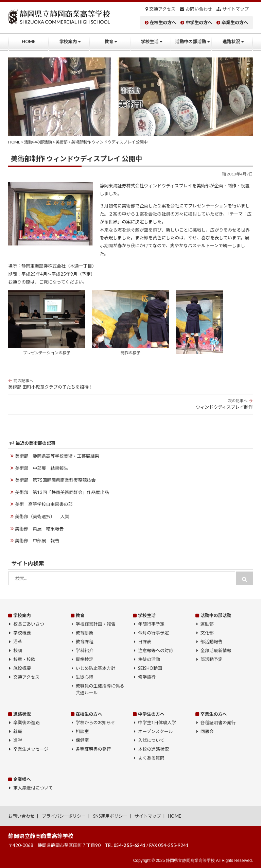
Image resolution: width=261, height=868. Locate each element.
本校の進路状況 (153, 749)
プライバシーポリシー (64, 816)
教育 (109, 41)
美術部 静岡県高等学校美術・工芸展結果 (57, 456)
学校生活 (150, 41)
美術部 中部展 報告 (37, 541)
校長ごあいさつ (29, 624)
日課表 (145, 642)
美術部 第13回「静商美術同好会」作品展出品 (62, 492)
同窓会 (207, 731)
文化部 (207, 633)
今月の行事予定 (153, 633)
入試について (151, 740)
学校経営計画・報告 (96, 624)
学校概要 (22, 633)
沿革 (18, 642)
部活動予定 (212, 659)
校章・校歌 (24, 659)
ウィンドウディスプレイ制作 (130, 404)
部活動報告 (212, 642)
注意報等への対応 (156, 650)
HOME (29, 41)
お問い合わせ (199, 9)
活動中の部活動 (190, 41)
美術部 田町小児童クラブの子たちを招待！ (130, 384)
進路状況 (231, 41)
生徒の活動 (149, 659)
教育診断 (85, 633)
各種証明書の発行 (93, 749)
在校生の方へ (163, 23)
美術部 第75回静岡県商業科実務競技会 (55, 480)
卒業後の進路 (27, 722)
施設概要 (22, 668)
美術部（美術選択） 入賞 (42, 516)
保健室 (82, 740)
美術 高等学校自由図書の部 (44, 504)
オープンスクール (155, 731)
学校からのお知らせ (96, 722)
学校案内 (68, 41)
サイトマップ (236, 9)
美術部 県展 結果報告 (39, 528)
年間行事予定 (151, 624)
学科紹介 (85, 650)
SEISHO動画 (150, 668)
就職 (18, 731)
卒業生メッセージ (31, 749)
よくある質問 (151, 758)
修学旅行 (147, 677)
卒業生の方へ (235, 23)
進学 (18, 740)
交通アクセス (162, 9)
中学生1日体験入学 (157, 722)
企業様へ (22, 779)
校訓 (18, 650)
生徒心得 (85, 677)
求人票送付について (33, 788)
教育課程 (85, 642)
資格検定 (85, 659)
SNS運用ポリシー (110, 816)
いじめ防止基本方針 (96, 668)
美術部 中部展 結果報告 (41, 468)
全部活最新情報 (216, 650)
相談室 (82, 731)
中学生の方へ (199, 23)
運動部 (207, 624)
